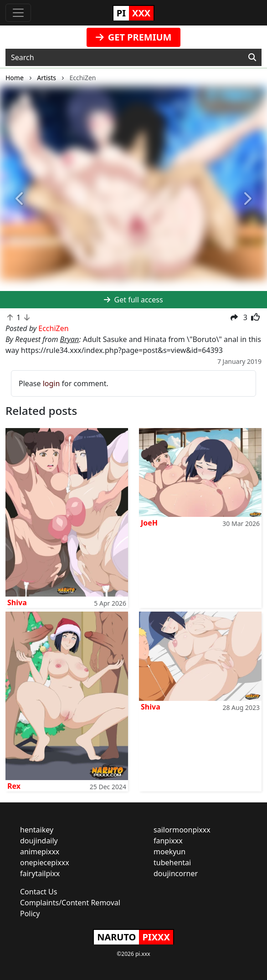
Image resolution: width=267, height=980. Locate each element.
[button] (20, 199)
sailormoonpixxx (182, 830)
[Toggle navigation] (18, 13)
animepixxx (40, 852)
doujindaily (39, 841)
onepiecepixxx (45, 863)
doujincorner (176, 873)
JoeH (149, 523)
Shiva (17, 602)
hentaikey (37, 830)
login (51, 383)
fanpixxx (168, 841)
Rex (14, 786)
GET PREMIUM (134, 37)
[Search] (252, 57)
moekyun (169, 852)
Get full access (133, 300)
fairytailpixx (40, 873)
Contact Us (39, 892)
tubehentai (172, 863)
